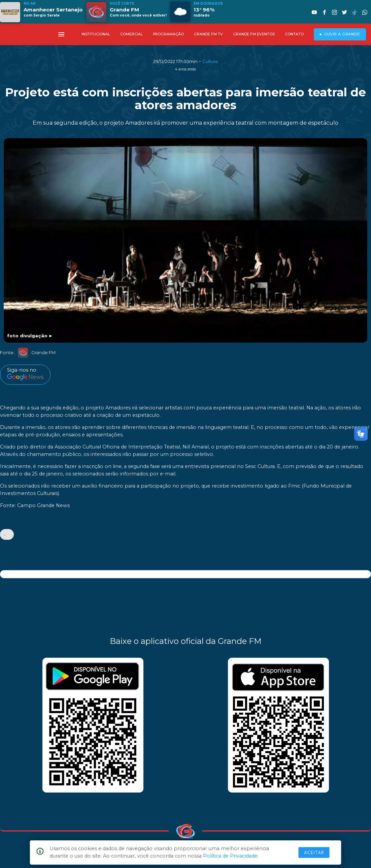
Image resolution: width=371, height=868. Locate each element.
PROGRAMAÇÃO (168, 34)
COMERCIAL (131, 34)
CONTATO (294, 34)
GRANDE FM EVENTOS (254, 34)
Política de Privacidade (230, 856)
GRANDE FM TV (208, 34)
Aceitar (314, 852)
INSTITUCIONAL (96, 34)
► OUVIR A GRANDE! (340, 34)
